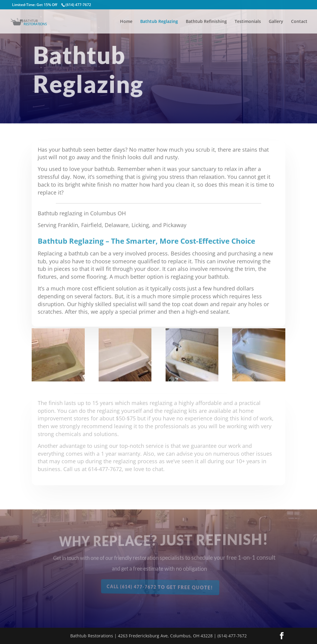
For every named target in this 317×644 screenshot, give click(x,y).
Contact (299, 22)
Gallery (276, 22)
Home (126, 22)
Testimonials (248, 22)
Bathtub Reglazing (159, 22)
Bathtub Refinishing (206, 22)
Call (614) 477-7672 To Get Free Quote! (161, 587)
